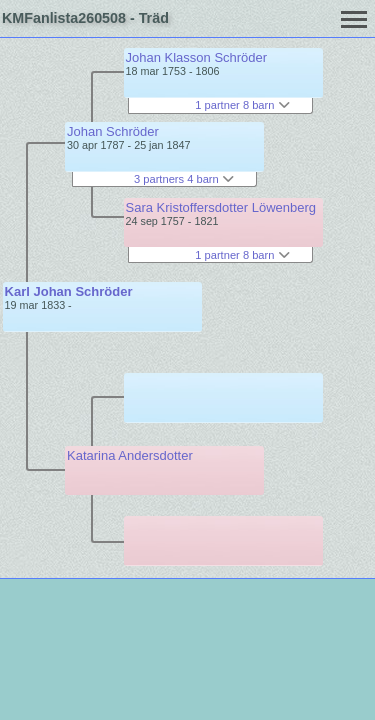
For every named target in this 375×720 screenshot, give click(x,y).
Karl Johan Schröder (69, 291)
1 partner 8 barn (242, 105)
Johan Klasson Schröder (197, 57)
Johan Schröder (113, 131)
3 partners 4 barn (184, 179)
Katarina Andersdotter (130, 455)
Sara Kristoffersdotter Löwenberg (221, 207)
